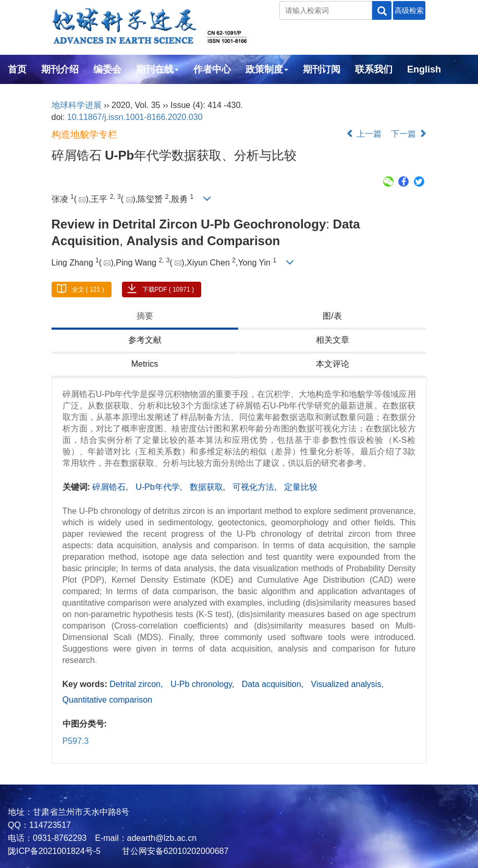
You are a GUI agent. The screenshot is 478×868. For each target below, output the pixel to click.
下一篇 (409, 134)
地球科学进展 (77, 105)
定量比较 (301, 487)
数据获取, (209, 487)
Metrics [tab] (145, 364)
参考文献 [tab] (145, 340)
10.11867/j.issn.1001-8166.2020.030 (135, 117)
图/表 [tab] (332, 316)
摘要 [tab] (145, 316)
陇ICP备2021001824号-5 (54, 851)
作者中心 (212, 69)
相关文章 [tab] (333, 340)
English (424, 69)
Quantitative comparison (108, 700)
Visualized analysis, (347, 684)
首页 (17, 69)
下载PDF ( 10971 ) (168, 290)
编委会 (107, 69)
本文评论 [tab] (333, 364)
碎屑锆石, (111, 487)
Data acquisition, (274, 684)
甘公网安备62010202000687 (174, 851)
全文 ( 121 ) (88, 290)
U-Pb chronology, (204, 684)
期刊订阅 (322, 69)
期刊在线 (157, 69)
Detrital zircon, (137, 684)
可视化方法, (256, 487)
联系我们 (374, 69)
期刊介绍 (60, 69)
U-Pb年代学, (160, 487)
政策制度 (267, 69)
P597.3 (76, 741)
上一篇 (364, 134)
